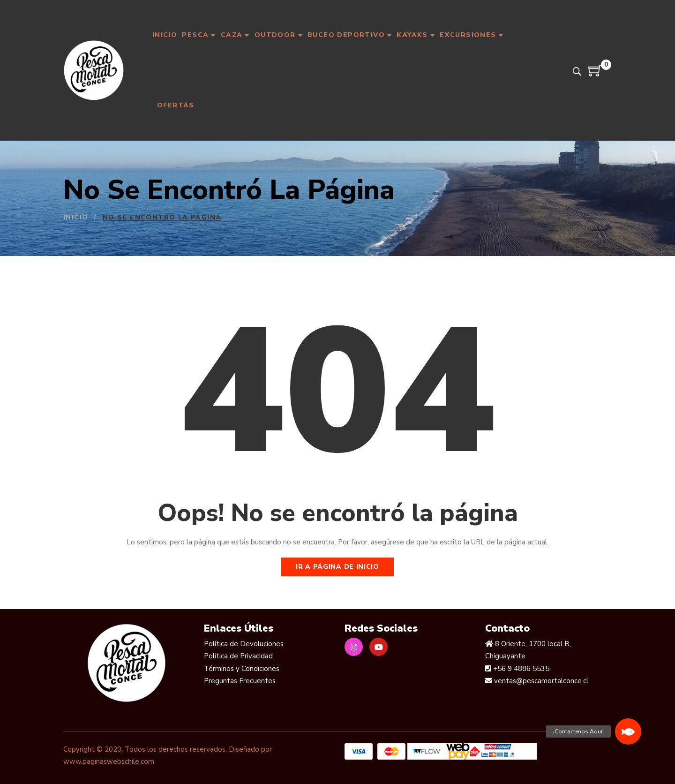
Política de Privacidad (238, 656)
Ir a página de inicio (337, 567)
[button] (628, 731)
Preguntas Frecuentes (240, 681)
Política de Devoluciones (244, 644)
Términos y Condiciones (242, 669)
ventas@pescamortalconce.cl (540, 681)
